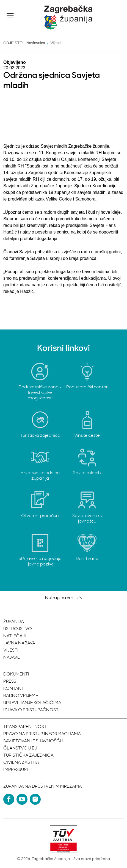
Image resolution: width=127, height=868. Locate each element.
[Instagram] (35, 799)
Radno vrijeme (21, 696)
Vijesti (11, 650)
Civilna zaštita (21, 763)
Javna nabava (19, 643)
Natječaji (15, 636)
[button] (10, 16)
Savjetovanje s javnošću (33, 741)
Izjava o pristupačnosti (31, 710)
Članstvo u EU (20, 748)
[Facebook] (9, 799)
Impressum (16, 770)
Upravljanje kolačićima (32, 703)
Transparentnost (25, 727)
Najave (12, 658)
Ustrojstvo (18, 629)
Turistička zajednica (28, 756)
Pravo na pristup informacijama (42, 734)
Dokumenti (16, 674)
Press (10, 682)
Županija (14, 622)
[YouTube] (22, 799)
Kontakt (13, 689)
